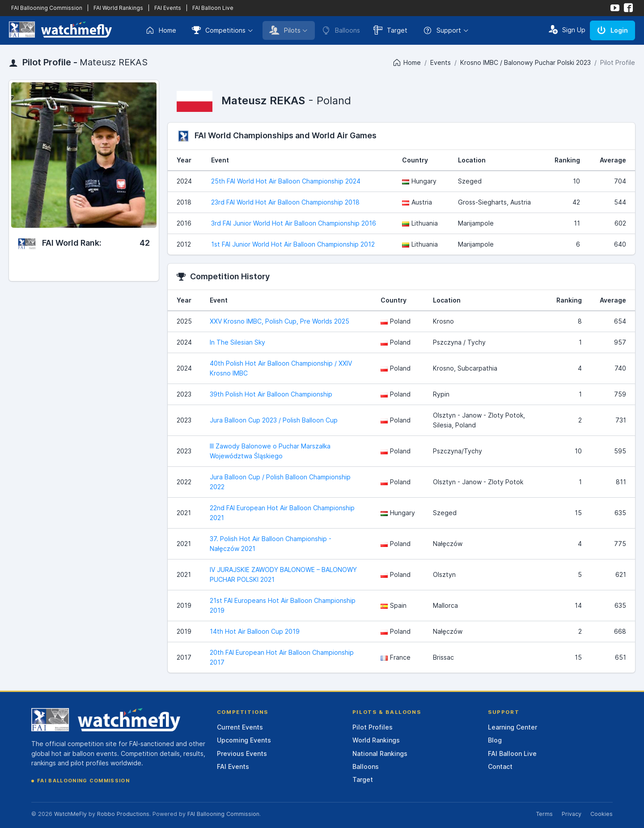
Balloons (366, 766)
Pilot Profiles (373, 727)
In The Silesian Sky (237, 342)
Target (390, 30)
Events (441, 62)
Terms (544, 814)
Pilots (285, 30)
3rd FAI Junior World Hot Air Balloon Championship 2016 (294, 223)
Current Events (240, 727)
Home (161, 30)
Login (612, 30)
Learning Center (513, 727)
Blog (495, 740)
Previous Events (242, 753)
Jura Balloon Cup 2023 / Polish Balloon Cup (274, 420)
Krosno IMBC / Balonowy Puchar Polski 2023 (525, 62)
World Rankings (376, 740)
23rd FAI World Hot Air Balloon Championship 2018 (285, 202)
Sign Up (567, 30)
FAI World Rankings (118, 8)
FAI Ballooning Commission (47, 8)
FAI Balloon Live (213, 8)
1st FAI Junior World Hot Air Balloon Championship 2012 (293, 244)
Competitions (219, 30)
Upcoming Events (244, 740)
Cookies (602, 814)
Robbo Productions (123, 814)
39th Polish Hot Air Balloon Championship (271, 394)
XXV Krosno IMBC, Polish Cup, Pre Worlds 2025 (280, 321)
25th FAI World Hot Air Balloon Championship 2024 (286, 181)
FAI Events (168, 8)
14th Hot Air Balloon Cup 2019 (255, 631)
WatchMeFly (70, 814)
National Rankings (380, 753)
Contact (500, 766)
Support (442, 30)
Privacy (572, 814)
